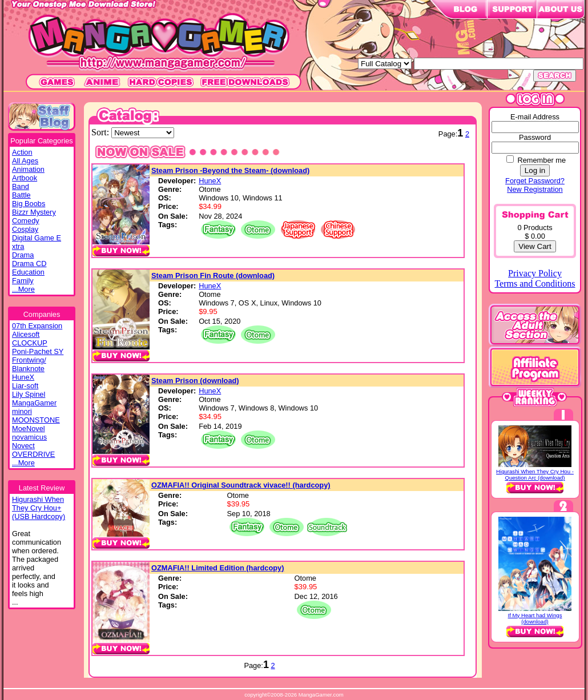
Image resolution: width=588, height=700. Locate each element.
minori (22, 411)
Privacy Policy (535, 273)
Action (22, 152)
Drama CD (29, 263)
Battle (21, 195)
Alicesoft (26, 334)
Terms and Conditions (535, 283)
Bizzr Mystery (34, 212)
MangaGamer (34, 403)
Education (28, 272)
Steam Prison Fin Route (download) (213, 275)
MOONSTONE (36, 420)
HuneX (23, 377)
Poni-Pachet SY (38, 351)
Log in (535, 170)
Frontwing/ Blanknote (29, 364)
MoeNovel (29, 429)
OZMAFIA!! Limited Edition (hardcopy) (218, 568)
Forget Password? (535, 181)
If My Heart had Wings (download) (535, 618)
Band (21, 186)
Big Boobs (29, 204)
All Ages (25, 161)
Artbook (25, 178)
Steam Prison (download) (195, 381)
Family (23, 281)
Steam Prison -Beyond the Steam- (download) (230, 170)
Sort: (101, 132)
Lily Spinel (29, 394)
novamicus (29, 437)
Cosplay (25, 229)
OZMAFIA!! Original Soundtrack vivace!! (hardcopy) (241, 485)
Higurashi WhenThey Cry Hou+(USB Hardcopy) (39, 508)
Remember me (541, 160)
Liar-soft (25, 386)
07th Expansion (37, 326)
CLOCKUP (30, 343)
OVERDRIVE (33, 454)
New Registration (535, 189)
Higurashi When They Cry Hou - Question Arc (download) (535, 474)
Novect (23, 446)
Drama (23, 255)
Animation (28, 169)
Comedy (26, 221)
